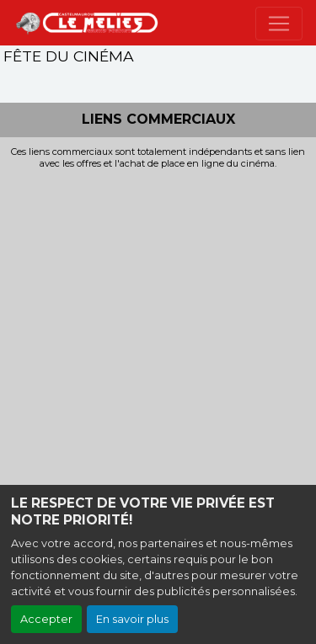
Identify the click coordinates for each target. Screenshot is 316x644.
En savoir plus (132, 619)
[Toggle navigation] (279, 24)
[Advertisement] (158, 336)
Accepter (46, 619)
